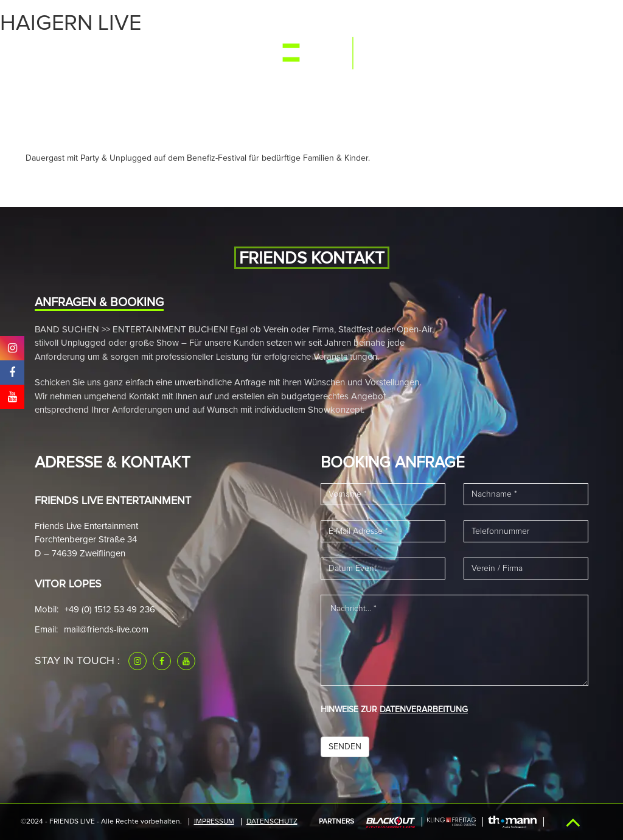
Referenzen (443, 56)
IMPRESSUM (214, 822)
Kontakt (564, 56)
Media (130, 56)
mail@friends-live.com (106, 630)
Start (50, 56)
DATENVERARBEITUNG (424, 710)
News (198, 56)
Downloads (507, 56)
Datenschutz (272, 822)
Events (90, 56)
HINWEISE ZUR (394, 710)
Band (165, 56)
